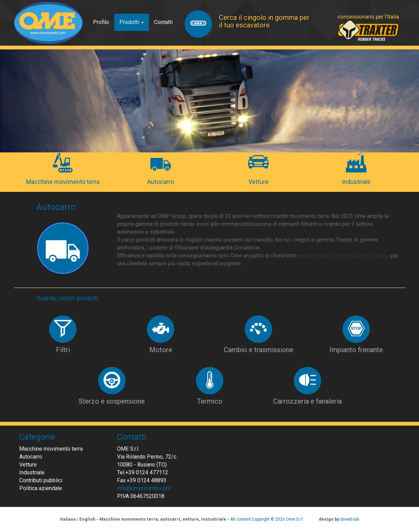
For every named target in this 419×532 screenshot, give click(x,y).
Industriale (32, 472)
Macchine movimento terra (51, 449)
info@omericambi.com (144, 488)
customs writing (370, 256)
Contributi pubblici (41, 480)
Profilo (101, 22)
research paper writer (324, 256)
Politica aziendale (41, 488)
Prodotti (132, 22)
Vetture (28, 465)
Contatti (163, 22)
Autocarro (31, 457)
